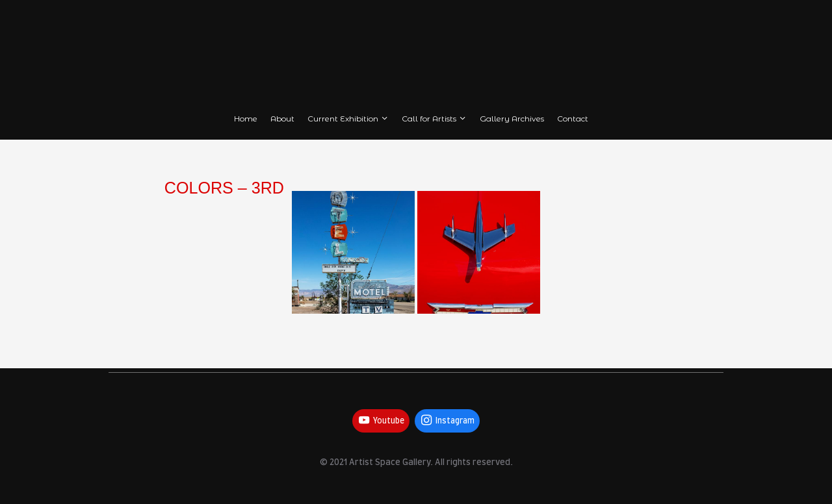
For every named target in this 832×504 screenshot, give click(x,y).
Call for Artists (435, 119)
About (282, 119)
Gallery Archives (512, 119)
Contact (573, 119)
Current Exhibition (348, 119)
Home (246, 119)
